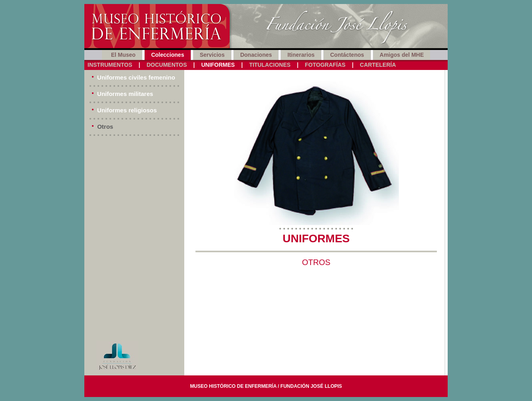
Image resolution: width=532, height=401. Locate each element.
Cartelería (378, 65)
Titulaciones (270, 65)
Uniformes (218, 65)
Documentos (167, 65)
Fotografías (325, 65)
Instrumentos (110, 65)
